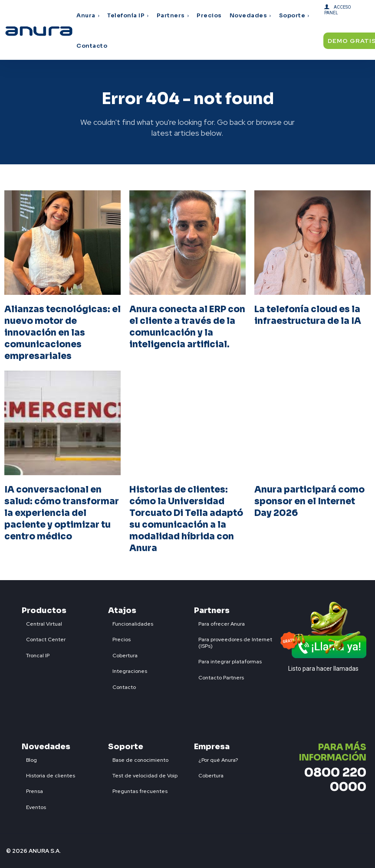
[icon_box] (42, 617)
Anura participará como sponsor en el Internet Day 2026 (309, 498)
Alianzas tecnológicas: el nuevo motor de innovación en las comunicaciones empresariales (62, 331)
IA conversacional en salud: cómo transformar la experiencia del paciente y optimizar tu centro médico (61, 510)
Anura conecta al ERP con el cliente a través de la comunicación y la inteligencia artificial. (187, 326)
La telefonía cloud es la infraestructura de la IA (308, 315)
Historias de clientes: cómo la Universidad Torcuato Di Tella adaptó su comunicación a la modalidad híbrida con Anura (186, 515)
